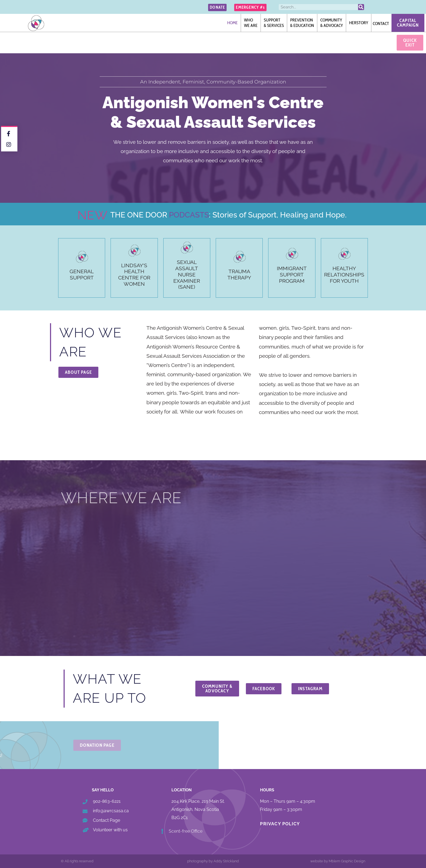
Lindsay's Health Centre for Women (134, 275)
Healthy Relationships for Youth (344, 275)
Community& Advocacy (332, 23)
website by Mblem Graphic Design (338, 861)
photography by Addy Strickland (213, 861)
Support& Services (274, 23)
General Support (82, 274)
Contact (381, 24)
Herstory (359, 23)
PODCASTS (189, 215)
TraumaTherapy (239, 274)
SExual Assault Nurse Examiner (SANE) (187, 274)
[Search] (361, 7)
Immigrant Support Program (292, 275)
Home (232, 23)
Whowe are (251, 23)
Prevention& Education (302, 23)
